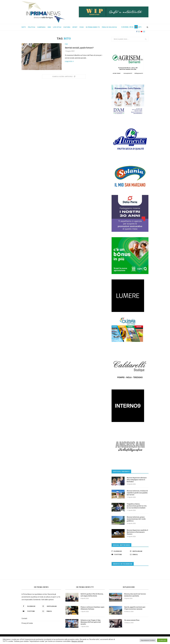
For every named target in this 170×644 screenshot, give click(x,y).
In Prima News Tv (93, 27)
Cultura (67, 27)
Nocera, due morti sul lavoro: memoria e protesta (135, 595)
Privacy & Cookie (27, 623)
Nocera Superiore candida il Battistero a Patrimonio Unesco (137, 532)
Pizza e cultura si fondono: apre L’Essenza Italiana (92, 608)
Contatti (24, 618)
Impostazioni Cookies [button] (148, 640)
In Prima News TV (85, 587)
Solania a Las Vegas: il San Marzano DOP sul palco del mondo (91, 622)
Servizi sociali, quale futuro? (79, 48)
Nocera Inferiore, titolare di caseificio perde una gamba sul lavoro (137, 493)
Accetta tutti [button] (162, 640)
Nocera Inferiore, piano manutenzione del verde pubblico (136, 519)
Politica (32, 27)
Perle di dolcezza (109, 27)
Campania (41, 27)
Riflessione (129, 587)
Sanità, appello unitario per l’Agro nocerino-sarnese (135, 608)
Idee (49, 27)
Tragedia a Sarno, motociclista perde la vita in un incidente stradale (137, 506)
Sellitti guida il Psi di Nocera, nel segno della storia (92, 595)
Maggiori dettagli (77, 641)
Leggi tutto (69, 61)
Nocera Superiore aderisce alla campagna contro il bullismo (137, 480)
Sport (75, 27)
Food (82, 27)
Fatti (24, 27)
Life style (57, 27)
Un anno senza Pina (132, 620)
